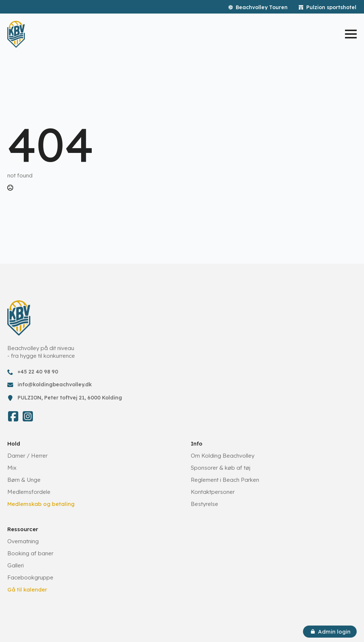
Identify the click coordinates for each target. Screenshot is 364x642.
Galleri (16, 565)
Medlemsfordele (29, 492)
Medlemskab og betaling (41, 504)
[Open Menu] (351, 34)
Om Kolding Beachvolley (223, 456)
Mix (12, 468)
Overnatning (23, 541)
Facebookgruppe (30, 577)
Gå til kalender (27, 590)
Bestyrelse (204, 504)
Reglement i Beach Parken (225, 480)
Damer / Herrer (27, 456)
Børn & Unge (24, 480)
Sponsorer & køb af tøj (221, 468)
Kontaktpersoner (213, 492)
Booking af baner (30, 553)
